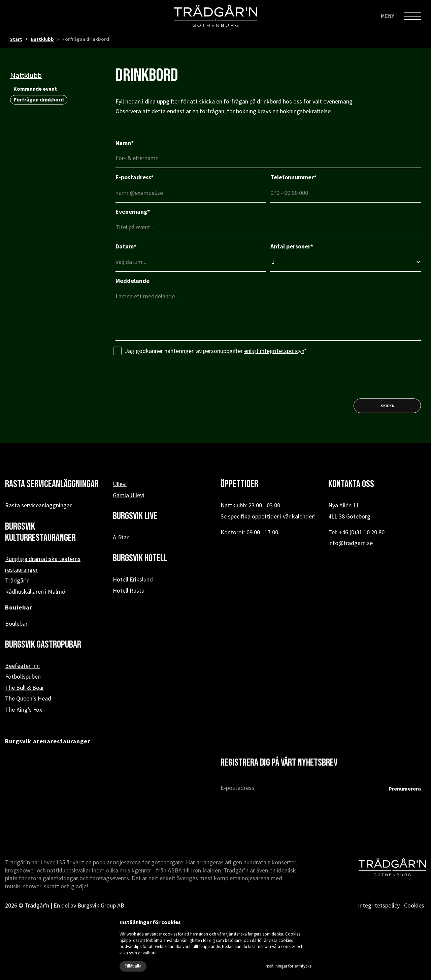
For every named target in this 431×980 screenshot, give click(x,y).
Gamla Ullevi (128, 495)
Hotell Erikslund (133, 579)
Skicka (387, 406)
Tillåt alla (133, 966)
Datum (126, 246)
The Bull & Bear (25, 688)
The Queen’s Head (28, 698)
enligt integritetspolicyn (274, 351)
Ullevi (120, 484)
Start (16, 39)
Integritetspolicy (379, 905)
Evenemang (133, 212)
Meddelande (132, 281)
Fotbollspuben (23, 676)
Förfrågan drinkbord (39, 99)
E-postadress (135, 177)
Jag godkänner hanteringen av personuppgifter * (210, 351)
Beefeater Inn (22, 666)
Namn (125, 143)
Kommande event (35, 89)
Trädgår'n (17, 580)
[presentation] (167, 377)
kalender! (304, 516)
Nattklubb (42, 39)
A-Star (121, 537)
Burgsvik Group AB (101, 905)
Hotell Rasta (129, 590)
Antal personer (292, 246)
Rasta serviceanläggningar (39, 505)
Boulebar (17, 623)
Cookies (414, 905)
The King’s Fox (24, 709)
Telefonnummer (293, 177)
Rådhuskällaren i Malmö (35, 591)
